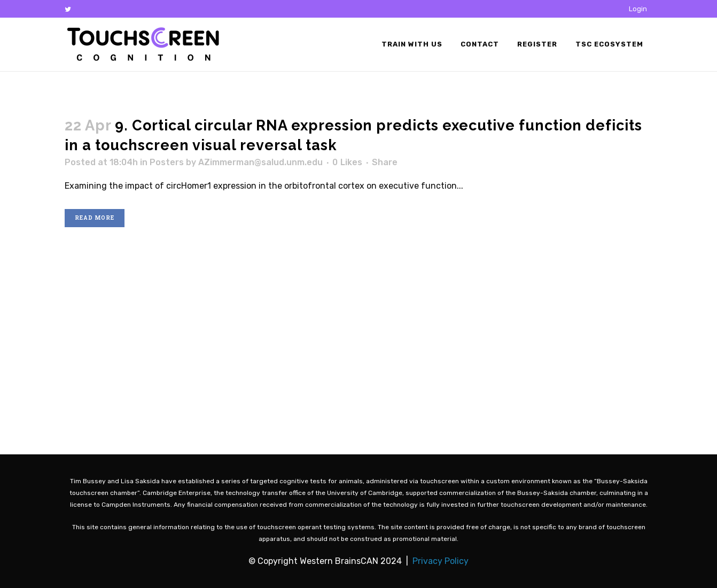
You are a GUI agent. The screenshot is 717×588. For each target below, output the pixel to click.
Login (638, 9)
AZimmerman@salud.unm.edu (260, 162)
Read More (95, 218)
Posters (167, 162)
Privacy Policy (441, 561)
